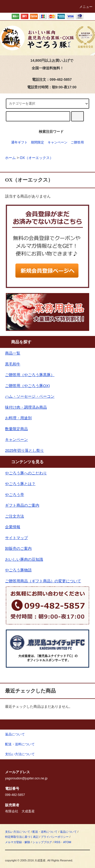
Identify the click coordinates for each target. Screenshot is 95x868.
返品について (68, 832)
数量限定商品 (16, 429)
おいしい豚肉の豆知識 (24, 559)
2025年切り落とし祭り (24, 450)
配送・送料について (45, 832)
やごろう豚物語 (18, 570)
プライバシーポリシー (55, 837)
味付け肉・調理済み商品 (26, 407)
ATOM (67, 842)
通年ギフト (19, 142)
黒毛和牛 (13, 364)
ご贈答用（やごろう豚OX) (27, 386)
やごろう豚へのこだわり (26, 473)
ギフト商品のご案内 (22, 505)
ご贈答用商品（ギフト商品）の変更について (43, 581)
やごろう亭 (15, 495)
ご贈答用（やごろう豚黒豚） (30, 375)
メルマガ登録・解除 (18, 842)
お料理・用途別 (18, 418)
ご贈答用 (77, 142)
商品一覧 (13, 353)
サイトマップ (16, 538)
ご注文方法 (15, 516)
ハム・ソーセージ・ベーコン (30, 396)
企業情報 (13, 527)
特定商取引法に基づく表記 (22, 837)
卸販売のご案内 (18, 548)
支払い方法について (18, 832)
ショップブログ (42, 842)
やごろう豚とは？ (20, 484)
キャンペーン (58, 142)
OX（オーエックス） (36, 158)
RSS (57, 842)
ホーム (10, 158)
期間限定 (37, 142)
